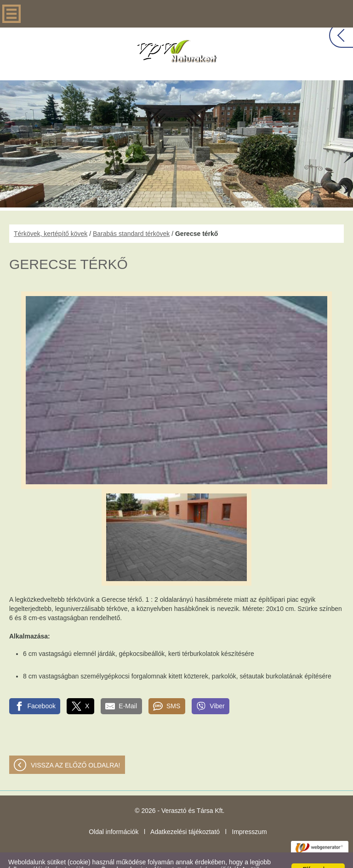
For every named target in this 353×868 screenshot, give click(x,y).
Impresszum (250, 813)
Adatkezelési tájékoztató (185, 813)
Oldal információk (114, 813)
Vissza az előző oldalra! (76, 747)
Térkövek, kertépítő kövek (51, 215)
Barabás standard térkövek (131, 215)
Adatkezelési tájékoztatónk (249, 858)
